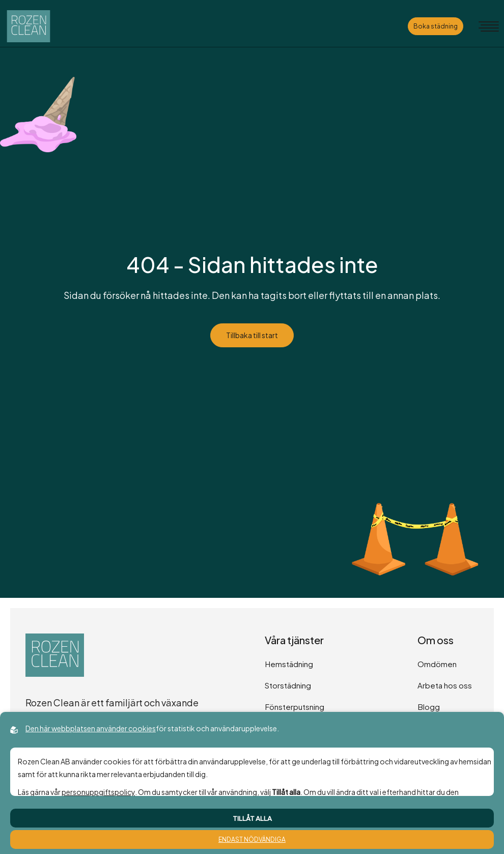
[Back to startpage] (29, 26)
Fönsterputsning (295, 707)
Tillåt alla (252, 818)
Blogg (429, 707)
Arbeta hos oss (445, 685)
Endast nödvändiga (252, 839)
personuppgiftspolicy (98, 792)
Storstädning (288, 685)
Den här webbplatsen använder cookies (91, 728)
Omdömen (437, 664)
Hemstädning (289, 664)
